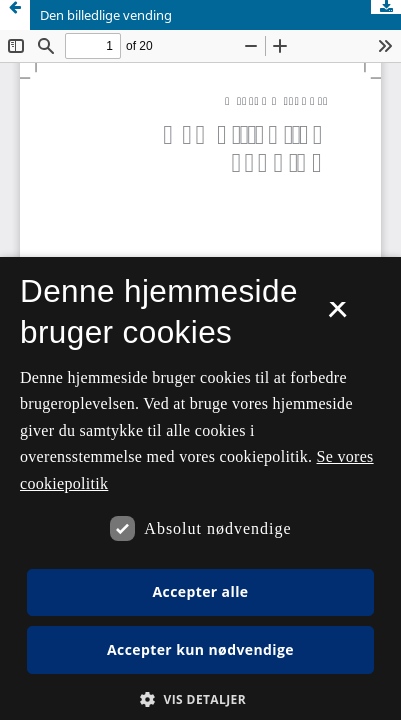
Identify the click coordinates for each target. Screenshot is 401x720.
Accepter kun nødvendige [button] (200, 649)
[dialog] (200, 488)
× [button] (337, 316)
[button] (200, 699)
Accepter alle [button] (200, 591)
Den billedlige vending (106, 15)
